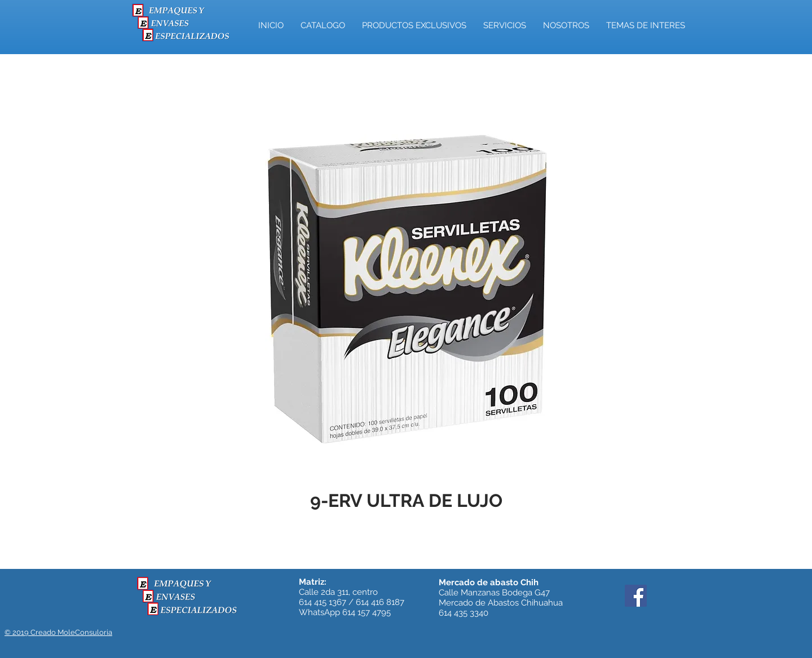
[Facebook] (636, 596)
